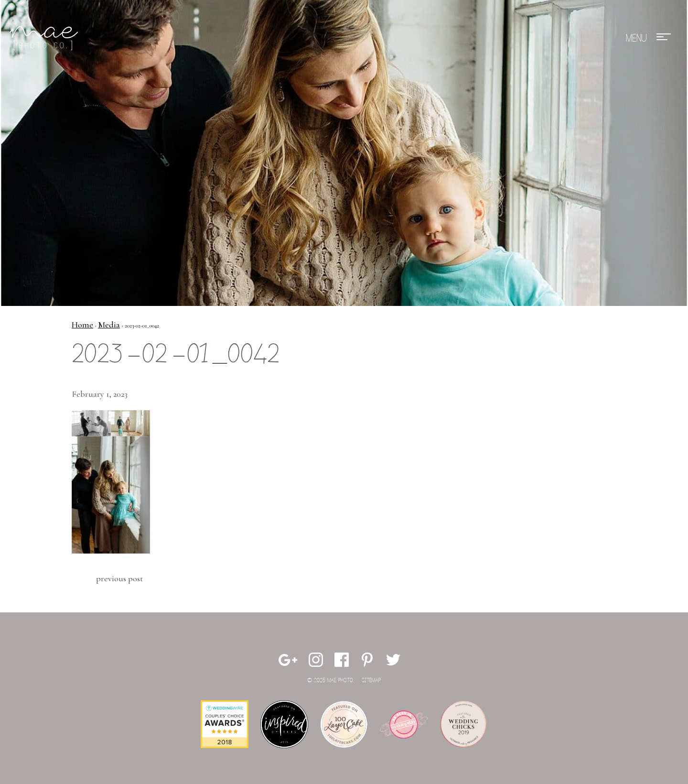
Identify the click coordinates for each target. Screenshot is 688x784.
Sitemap (371, 681)
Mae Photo (45, 38)
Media (109, 325)
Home (82, 325)
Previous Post (119, 578)
